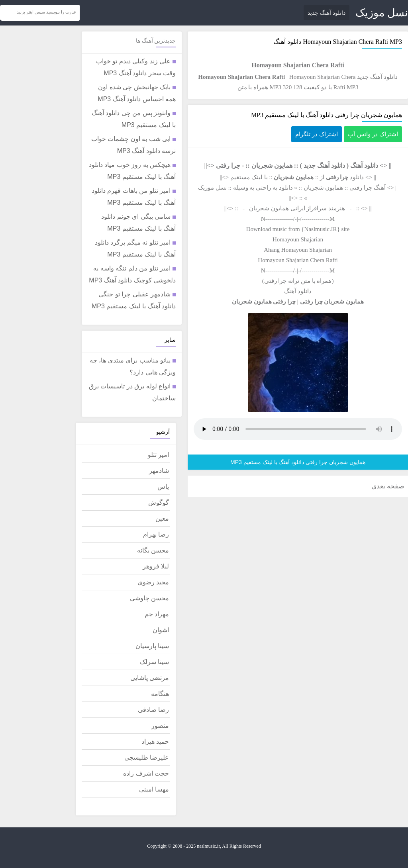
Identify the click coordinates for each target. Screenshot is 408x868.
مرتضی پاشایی (150, 678)
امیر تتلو (158, 455)
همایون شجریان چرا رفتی (332, 302)
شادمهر (159, 471)
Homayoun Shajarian (298, 239)
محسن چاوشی (149, 598)
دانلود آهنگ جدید (327, 13)
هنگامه (160, 694)
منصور (160, 726)
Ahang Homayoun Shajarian (298, 250)
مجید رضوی (153, 582)
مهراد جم (157, 614)
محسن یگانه (153, 550)
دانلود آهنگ (364, 166)
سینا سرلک (154, 662)
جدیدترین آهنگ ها (156, 41)
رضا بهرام (156, 534)
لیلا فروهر (156, 566)
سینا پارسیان (152, 646)
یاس (163, 487)
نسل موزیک (382, 13)
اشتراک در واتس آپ (373, 134)
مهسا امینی (154, 789)
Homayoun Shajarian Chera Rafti (345, 42)
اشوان (161, 630)
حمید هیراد (155, 742)
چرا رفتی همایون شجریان (264, 302)
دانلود (286, 188)
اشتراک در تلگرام (317, 134)
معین (162, 518)
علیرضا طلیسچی (147, 757)
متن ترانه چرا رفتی (287, 281)
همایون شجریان (272, 166)
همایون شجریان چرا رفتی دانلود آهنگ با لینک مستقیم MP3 (327, 115)
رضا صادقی (153, 710)
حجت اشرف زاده (146, 773)
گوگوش (159, 503)
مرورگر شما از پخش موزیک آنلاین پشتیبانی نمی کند (298, 429)
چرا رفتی (228, 166)
